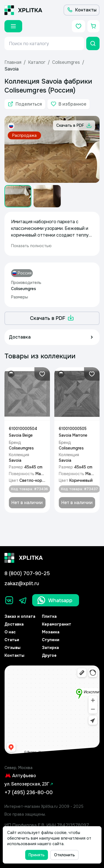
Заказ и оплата (20, 616)
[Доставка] (52, 337)
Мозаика (51, 632)
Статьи (12, 640)
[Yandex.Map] (52, 710)
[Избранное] (78, 26)
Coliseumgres (66, 62)
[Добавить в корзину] (27, 503)
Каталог (37, 62)
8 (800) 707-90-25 (27, 573)
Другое (49, 655)
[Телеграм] (23, 600)
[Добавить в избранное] (69, 104)
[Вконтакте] (9, 600)
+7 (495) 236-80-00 (29, 792)
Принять (37, 855)
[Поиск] (93, 43)
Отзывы (12, 648)
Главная (13, 62)
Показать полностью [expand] (31, 246)
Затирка (50, 648)
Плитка (49, 616)
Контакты (14, 655)
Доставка (14, 624)
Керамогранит (57, 624)
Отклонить (64, 855)
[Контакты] (82, 10)
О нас (10, 632)
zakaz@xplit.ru (22, 583)
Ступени (51, 640)
